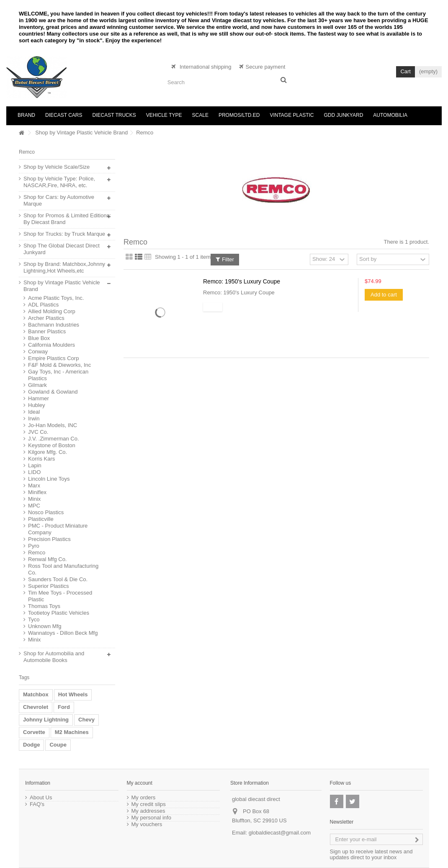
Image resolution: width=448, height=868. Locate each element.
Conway (38, 352)
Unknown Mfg (45, 626)
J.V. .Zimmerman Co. (54, 439)
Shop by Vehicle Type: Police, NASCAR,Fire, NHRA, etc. (59, 182)
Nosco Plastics (46, 512)
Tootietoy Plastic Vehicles (59, 613)
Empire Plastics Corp (53, 358)
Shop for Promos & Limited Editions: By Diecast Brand (67, 219)
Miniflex (37, 492)
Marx (34, 486)
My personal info (151, 818)
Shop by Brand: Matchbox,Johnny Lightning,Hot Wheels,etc (64, 267)
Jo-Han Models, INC (53, 425)
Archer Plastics (46, 318)
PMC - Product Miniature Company (58, 529)
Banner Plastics (47, 331)
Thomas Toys (44, 606)
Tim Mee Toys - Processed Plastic (60, 596)
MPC (34, 506)
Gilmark (37, 385)
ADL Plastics (43, 305)
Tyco (34, 619)
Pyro (34, 546)
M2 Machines (72, 732)
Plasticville (41, 519)
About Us (41, 798)
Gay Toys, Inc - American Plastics (58, 375)
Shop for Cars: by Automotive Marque (59, 200)
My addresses (148, 811)
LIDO (34, 472)
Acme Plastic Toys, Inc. (56, 298)
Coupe (58, 745)
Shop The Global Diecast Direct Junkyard (62, 249)
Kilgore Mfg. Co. (48, 452)
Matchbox (36, 694)
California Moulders (51, 345)
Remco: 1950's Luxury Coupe (242, 281)
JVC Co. (38, 432)
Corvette (34, 732)
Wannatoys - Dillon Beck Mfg (63, 633)
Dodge (31, 745)
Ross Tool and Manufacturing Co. (63, 569)
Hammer (39, 398)
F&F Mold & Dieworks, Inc (59, 365)
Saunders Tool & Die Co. (58, 579)
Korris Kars (41, 459)
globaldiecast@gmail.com (280, 833)
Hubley (36, 405)
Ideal (34, 412)
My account (140, 783)
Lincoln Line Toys (49, 479)
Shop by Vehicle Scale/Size (57, 167)
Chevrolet (36, 707)
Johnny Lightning (46, 720)
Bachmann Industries (54, 325)
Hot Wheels (73, 694)
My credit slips (149, 804)
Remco (37, 552)
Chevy (86, 720)
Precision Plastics (49, 539)
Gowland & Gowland (53, 392)
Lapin (35, 465)
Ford (64, 707)
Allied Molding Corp (52, 311)
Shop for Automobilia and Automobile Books (54, 657)
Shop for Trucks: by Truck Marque (64, 234)
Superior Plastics (49, 586)
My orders (144, 798)
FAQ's (37, 804)
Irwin (34, 419)
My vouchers (147, 824)
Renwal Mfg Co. (47, 559)
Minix (34, 499)
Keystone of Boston (52, 445)
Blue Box (39, 338)
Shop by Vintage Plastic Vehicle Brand (81, 133)
